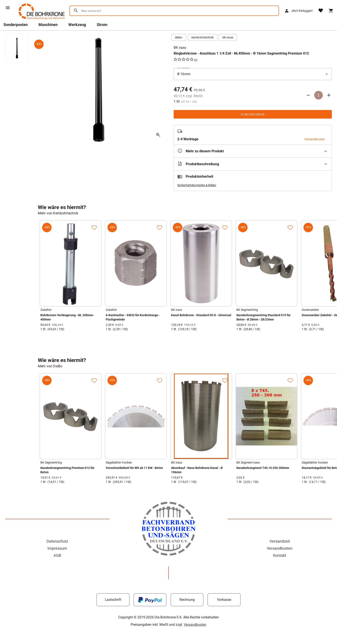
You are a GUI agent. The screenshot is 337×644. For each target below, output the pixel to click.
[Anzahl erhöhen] (329, 95)
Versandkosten (280, 548)
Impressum (57, 548)
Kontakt (280, 555)
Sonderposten (16, 25)
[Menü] (8, 8)
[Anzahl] (319, 95)
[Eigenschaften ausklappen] (253, 151)
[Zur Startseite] (41, 20)
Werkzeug (77, 25)
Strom (102, 25)
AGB (57, 555)
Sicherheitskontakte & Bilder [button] (197, 185)
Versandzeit (280, 541)
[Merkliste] (321, 11)
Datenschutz (57, 541)
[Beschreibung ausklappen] (253, 164)
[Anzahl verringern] (308, 95)
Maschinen (48, 25)
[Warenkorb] (331, 11)
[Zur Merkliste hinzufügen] (94, 227)
